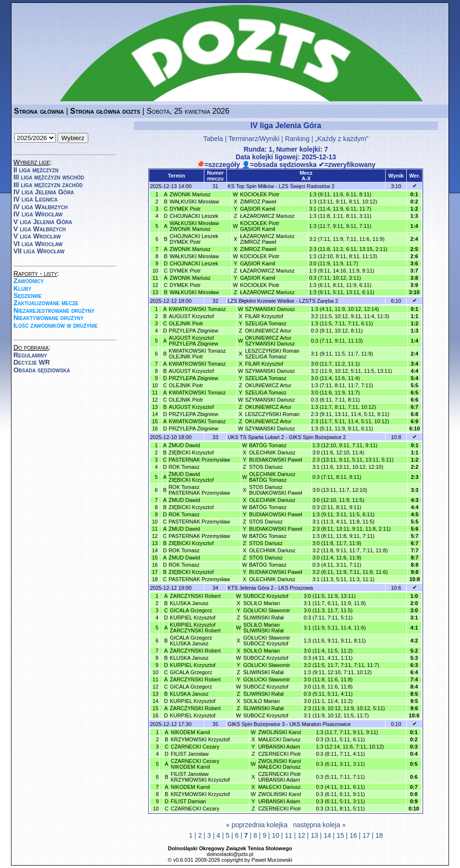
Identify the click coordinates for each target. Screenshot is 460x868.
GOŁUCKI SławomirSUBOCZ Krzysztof (267, 641)
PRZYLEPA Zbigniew (194, 331)
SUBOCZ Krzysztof (266, 596)
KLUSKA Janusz (189, 603)
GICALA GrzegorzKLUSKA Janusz (191, 641)
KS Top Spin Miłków (251, 186)
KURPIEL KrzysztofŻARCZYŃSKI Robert (195, 628)
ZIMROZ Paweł (258, 202)
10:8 (396, 437)
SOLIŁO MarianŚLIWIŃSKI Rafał (263, 628)
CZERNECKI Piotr (279, 754)
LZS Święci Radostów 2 (307, 186)
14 (328, 835)
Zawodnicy (29, 281)
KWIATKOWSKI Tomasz (197, 309)
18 (379, 835)
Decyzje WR (32, 362)
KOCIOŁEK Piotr (259, 194)
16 (354, 835)
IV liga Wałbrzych (41, 207)
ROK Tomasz (184, 467)
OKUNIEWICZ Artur (268, 331)
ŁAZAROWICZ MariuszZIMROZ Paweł (267, 239)
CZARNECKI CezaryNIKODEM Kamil (195, 764)
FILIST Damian (189, 801)
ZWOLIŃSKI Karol (279, 732)
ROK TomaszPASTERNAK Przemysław (199, 490)
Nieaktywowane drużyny (48, 318)
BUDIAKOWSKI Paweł (276, 460)
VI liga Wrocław (38, 244)
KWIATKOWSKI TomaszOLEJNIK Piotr (197, 354)
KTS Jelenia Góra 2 (250, 588)
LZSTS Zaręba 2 (319, 301)
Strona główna (39, 111)
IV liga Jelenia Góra (44, 192)
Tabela (213, 139)
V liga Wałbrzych (40, 229)
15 (341, 835)
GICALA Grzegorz (191, 610)
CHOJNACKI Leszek (194, 216)
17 (366, 835)
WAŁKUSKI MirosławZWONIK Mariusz (195, 226)
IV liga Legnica (35, 199)
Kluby (22, 288)
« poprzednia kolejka (257, 825)
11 (289, 835)
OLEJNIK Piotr (186, 323)
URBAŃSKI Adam (279, 747)
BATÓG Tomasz (268, 445)
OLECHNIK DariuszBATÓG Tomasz (272, 477)
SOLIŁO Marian (261, 603)
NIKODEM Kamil (190, 732)
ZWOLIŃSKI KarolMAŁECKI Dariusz (279, 764)
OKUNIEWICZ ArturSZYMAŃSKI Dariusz (270, 341)
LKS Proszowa (295, 588)
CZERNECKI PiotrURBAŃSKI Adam (279, 777)
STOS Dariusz (266, 467)
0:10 (396, 724)
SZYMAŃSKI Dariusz (270, 309)
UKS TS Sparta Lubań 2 (256, 437)
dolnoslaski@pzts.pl (230, 854)
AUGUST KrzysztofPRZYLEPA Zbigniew (194, 341)
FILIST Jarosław (190, 754)
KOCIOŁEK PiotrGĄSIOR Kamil (259, 226)
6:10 (396, 301)
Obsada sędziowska (42, 370)
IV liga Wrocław (38, 214)
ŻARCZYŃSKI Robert (195, 596)
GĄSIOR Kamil (257, 209)
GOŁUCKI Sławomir (267, 610)
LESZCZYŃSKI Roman (272, 414)
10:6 (396, 588)
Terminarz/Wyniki (254, 139)
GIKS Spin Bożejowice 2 (317, 437)
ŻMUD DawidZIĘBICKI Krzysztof (191, 477)
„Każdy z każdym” (342, 139)
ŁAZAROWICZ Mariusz (267, 216)
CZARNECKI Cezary (195, 747)
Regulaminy (30, 355)
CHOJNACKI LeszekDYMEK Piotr (194, 239)
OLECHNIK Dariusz (272, 452)
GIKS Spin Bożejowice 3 (256, 724)
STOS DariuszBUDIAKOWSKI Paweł (276, 490)
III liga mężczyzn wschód (49, 177)
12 (302, 835)
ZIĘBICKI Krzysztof (191, 452)
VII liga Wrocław (39, 251)
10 (276, 835)
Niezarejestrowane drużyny (54, 310)
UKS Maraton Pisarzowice (320, 724)
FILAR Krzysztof (264, 316)
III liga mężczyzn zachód (48, 185)
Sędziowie (28, 296)
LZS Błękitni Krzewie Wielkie (261, 301)
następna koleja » (319, 825)
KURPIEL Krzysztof (193, 618)
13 (315, 835)
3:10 (396, 186)
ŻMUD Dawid (184, 445)
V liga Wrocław (37, 236)
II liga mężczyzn (36, 170)
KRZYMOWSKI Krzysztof (200, 739)
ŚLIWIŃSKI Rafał (263, 618)
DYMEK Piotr (185, 209)
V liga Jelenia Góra (43, 222)
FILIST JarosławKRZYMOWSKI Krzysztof (200, 777)
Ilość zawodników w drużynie (56, 325)
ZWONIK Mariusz (190, 194)
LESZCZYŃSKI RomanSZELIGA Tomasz (272, 354)
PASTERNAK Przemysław (199, 460)
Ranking (297, 139)
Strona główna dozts (105, 111)
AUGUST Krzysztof (191, 316)
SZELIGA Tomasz (266, 323)
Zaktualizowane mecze (46, 303)
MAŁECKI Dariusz (279, 739)
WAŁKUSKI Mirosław (195, 202)
